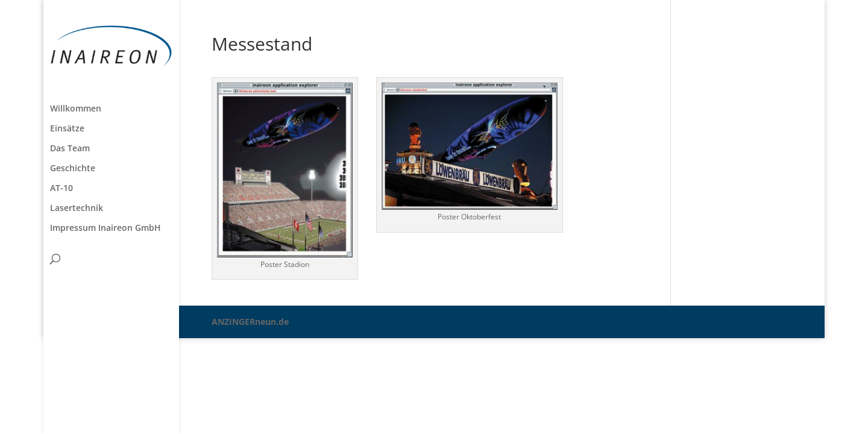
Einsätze (67, 129)
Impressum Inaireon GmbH (105, 228)
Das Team (70, 149)
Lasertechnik (77, 209)
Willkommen (76, 109)
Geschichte (73, 169)
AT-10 (61, 189)
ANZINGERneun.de (250, 322)
